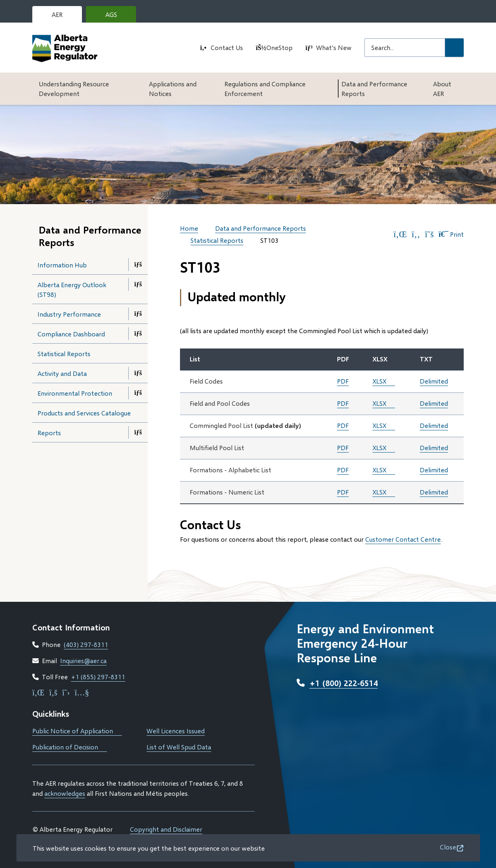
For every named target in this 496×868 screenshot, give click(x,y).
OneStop (279, 47)
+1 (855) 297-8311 (98, 677)
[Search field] (405, 48)
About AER (442, 89)
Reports (49, 433)
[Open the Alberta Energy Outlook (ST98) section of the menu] (138, 284)
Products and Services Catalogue (93, 415)
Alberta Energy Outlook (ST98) (72, 289)
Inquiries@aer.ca (83, 660)
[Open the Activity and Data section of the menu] (138, 373)
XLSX (379, 381)
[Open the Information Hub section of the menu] (138, 265)
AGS (117, 17)
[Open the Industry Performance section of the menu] (138, 314)
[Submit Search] (454, 48)
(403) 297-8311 (86, 644)
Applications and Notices (173, 89)
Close (448, 847)
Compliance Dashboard (71, 334)
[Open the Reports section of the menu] (138, 432)
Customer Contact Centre (403, 539)
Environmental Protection (75, 393)
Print (451, 234)
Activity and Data (62, 373)
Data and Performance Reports (374, 89)
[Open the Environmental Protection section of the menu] (138, 393)
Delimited (434, 381)
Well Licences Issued (176, 731)
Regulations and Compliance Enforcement (265, 89)
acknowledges (65, 793)
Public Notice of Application (77, 731)
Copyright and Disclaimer (166, 829)
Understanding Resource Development (74, 89)
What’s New (334, 47)
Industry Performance (69, 314)
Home (189, 228)
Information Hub (62, 265)
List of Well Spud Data (179, 747)
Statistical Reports (64, 354)
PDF (343, 381)
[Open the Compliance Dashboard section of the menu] (138, 334)
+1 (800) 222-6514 (344, 683)
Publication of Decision (70, 747)
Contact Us (227, 47)
